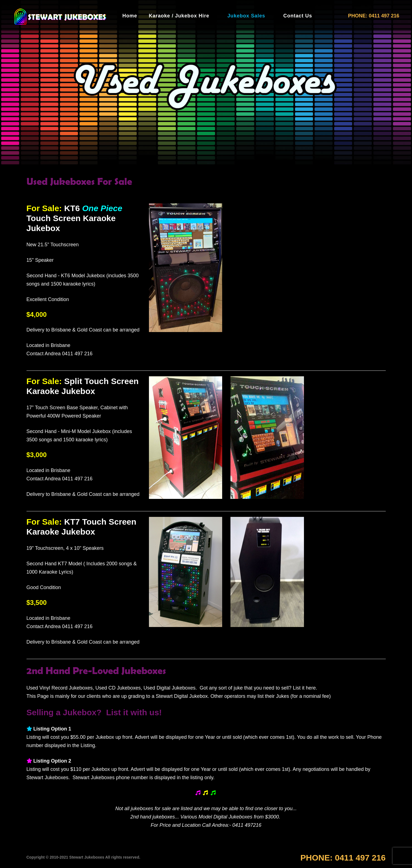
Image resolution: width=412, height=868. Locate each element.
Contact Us (298, 16)
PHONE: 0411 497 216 (374, 16)
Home (130, 16)
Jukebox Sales (246, 16)
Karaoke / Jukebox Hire (179, 16)
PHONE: (343, 858)
